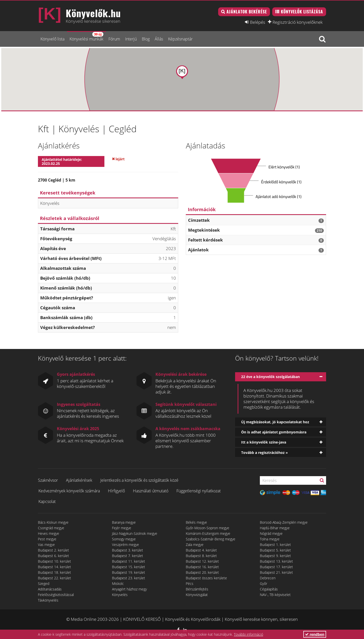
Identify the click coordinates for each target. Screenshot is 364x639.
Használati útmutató (151, 491)
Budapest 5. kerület (275, 550)
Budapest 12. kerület (202, 561)
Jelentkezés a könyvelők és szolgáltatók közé (139, 480)
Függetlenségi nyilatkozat (199, 491)
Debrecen (268, 578)
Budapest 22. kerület (54, 578)
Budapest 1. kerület (275, 545)
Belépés (258, 22)
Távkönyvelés (48, 600)
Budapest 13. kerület (276, 561)
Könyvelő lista (52, 39)
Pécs (190, 583)
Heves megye (49, 533)
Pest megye (47, 539)
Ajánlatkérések (79, 480)
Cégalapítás (269, 589)
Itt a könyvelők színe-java (264, 442)
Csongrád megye (51, 528)
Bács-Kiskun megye (53, 522)
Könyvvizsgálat (197, 595)
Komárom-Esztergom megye (208, 533)
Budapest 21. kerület (276, 572)
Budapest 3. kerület (128, 550)
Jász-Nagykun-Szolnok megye (135, 533)
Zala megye (195, 545)
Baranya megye (124, 522)
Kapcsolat (47, 501)
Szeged (44, 583)
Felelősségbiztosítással (56, 595)
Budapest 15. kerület (129, 567)
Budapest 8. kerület (201, 556)
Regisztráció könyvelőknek (298, 22)
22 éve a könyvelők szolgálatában (270, 377)
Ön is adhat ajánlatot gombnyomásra (274, 432)
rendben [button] (315, 634)
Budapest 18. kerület (54, 572)
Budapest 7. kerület (128, 556)
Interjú (131, 39)
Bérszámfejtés (197, 589)
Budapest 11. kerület (129, 561)
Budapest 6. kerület (53, 556)
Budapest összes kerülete (206, 578)
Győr (264, 583)
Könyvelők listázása (302, 12)
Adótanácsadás (50, 589)
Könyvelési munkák (86, 37)
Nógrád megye (271, 533)
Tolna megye (270, 539)
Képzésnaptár (180, 39)
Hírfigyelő (116, 491)
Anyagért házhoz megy (129, 589)
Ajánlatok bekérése (247, 12)
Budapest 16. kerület (202, 567)
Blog (146, 39)
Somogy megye (124, 539)
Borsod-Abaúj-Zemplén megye (284, 522)
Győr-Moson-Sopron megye (208, 528)
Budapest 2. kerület (53, 550)
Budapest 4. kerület (201, 550)
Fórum (114, 39)
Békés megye (196, 522)
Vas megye (46, 545)
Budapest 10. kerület (54, 561)
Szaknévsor (48, 480)
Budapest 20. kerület (202, 572)
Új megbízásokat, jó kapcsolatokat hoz (275, 422)
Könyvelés (120, 595)
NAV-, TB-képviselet (275, 595)
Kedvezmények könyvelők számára (69, 491)
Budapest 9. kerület (275, 556)
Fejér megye (122, 528)
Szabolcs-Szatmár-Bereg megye (211, 539)
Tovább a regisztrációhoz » (265, 453)
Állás (159, 39)
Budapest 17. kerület (276, 567)
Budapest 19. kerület (129, 572)
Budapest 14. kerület (54, 567)
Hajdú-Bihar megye (275, 528)
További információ (248, 634)
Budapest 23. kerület (129, 578)
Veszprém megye (126, 545)
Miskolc (118, 583)
